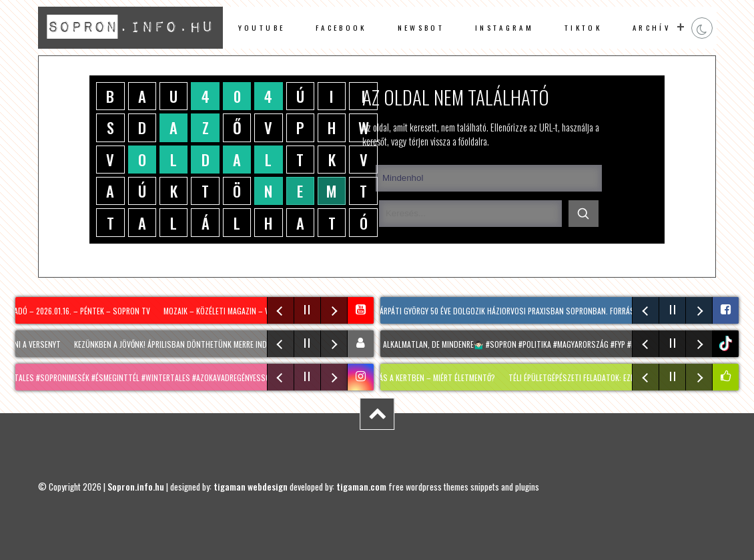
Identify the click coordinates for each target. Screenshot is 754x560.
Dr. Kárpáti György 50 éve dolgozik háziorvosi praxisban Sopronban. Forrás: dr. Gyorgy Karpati (537, 311)
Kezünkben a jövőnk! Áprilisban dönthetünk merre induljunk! (187, 344)
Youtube (262, 27)
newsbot (421, 27)
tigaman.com (361, 487)
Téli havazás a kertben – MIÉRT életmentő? (424, 377)
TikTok (583, 27)
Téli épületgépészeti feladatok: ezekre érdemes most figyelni (623, 377)
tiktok (727, 343)
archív (652, 27)
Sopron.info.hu (136, 487)
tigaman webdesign (251, 487)
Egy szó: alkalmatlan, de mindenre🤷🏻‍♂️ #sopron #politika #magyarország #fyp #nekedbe (510, 344)
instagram (504, 27)
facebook (341, 27)
